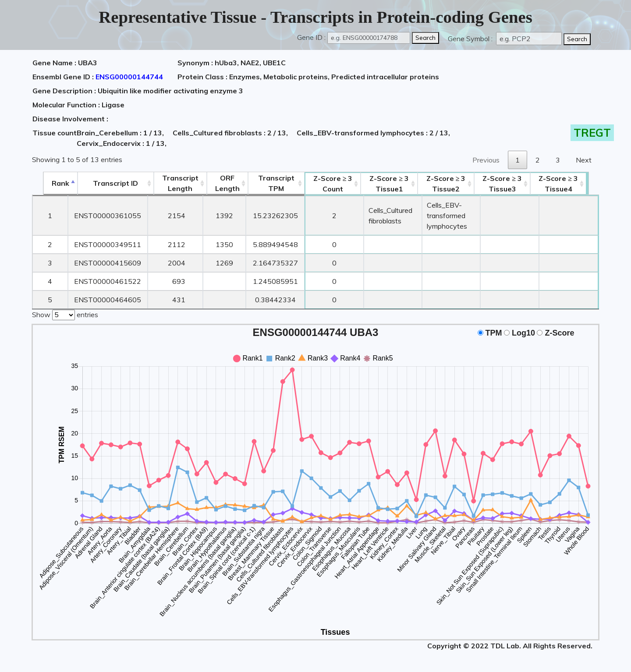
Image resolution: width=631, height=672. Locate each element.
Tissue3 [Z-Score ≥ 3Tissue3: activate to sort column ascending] (514, 184)
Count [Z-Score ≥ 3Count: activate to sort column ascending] (323, 184)
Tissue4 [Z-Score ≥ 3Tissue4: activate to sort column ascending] (571, 184)
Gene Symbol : (471, 39)
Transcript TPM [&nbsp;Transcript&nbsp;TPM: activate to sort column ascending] (266, 183)
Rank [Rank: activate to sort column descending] (50, 183)
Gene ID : (311, 37)
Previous (486, 160)
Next (584, 160)
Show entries (65, 314)
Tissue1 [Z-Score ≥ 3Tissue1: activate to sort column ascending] (385, 184)
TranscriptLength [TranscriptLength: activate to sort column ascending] (170, 183)
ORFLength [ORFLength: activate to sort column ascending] (217, 183)
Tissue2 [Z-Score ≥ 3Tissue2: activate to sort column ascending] (452, 184)
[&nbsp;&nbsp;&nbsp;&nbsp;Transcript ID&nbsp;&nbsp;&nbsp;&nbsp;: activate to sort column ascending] (105, 183)
